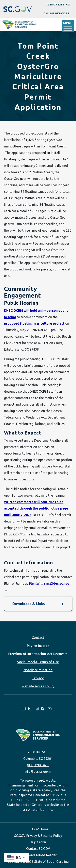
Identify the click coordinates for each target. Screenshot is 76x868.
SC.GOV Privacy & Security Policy (38, 836)
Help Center (38, 842)
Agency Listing (58, 4)
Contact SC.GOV (38, 849)
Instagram (30, 709)
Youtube (50, 709)
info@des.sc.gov (38, 772)
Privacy (38, 678)
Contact (38, 638)
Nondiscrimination (38, 670)
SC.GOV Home (38, 829)
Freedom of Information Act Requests (38, 654)
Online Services (56, 13)
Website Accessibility (38, 686)
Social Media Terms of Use (38, 662)
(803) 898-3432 (38, 765)
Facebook (24, 709)
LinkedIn (37, 709)
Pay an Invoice (38, 646)
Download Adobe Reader (38, 855)
